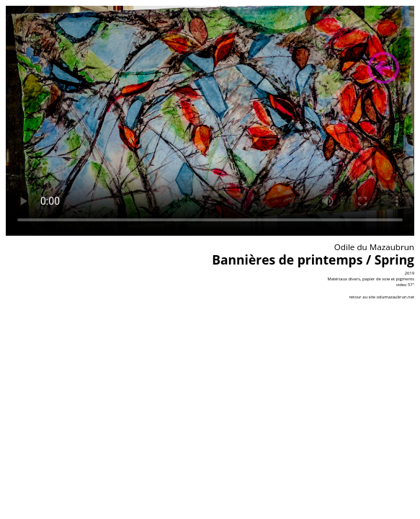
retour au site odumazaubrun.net (381, 297)
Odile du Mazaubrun (374, 247)
